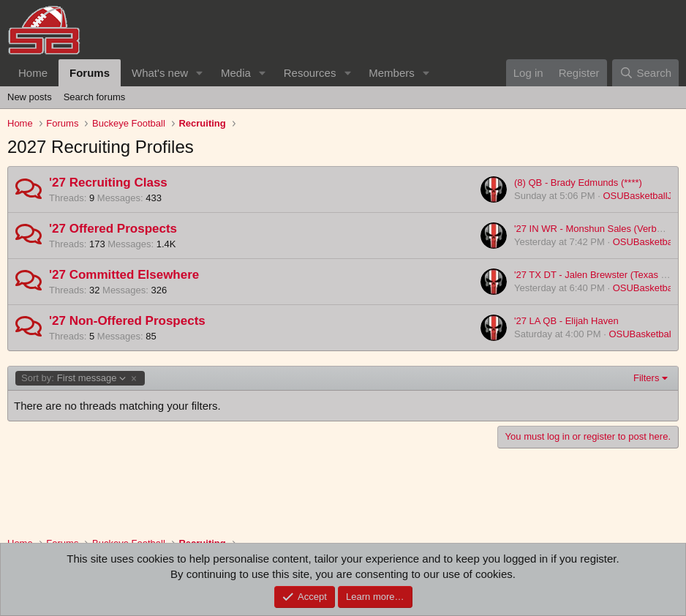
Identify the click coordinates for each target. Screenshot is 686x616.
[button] (200, 73)
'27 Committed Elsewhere (124, 275)
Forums (90, 73)
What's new (160, 73)
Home (33, 73)
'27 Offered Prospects (113, 229)
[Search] (645, 73)
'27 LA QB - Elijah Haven (566, 321)
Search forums (95, 97)
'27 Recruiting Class (108, 183)
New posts (30, 97)
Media (236, 73)
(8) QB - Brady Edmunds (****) (578, 183)
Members (392, 73)
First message (74, 378)
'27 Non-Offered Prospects (127, 321)
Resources (310, 73)
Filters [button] (646, 378)
